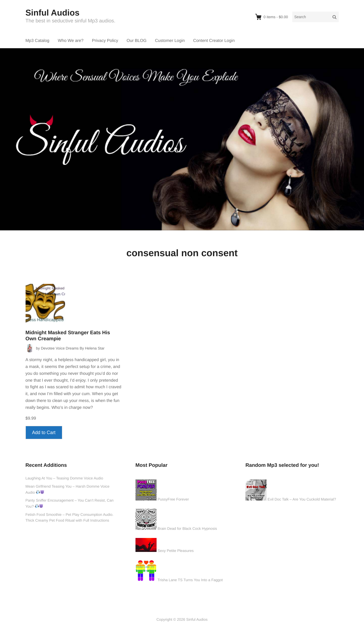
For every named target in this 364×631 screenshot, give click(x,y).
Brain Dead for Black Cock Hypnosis (187, 528)
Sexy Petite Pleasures (176, 551)
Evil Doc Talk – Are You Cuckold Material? (302, 499)
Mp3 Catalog (38, 41)
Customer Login (170, 41)
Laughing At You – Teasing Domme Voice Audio (64, 478)
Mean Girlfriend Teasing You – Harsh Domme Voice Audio (68, 489)
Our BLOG (137, 41)
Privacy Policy (105, 41)
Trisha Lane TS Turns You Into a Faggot (190, 580)
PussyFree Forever (173, 499)
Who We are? (71, 41)
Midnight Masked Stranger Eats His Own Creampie (68, 336)
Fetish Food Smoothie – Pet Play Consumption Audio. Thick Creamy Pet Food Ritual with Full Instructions (70, 518)
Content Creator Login (214, 41)
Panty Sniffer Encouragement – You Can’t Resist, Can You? (70, 503)
